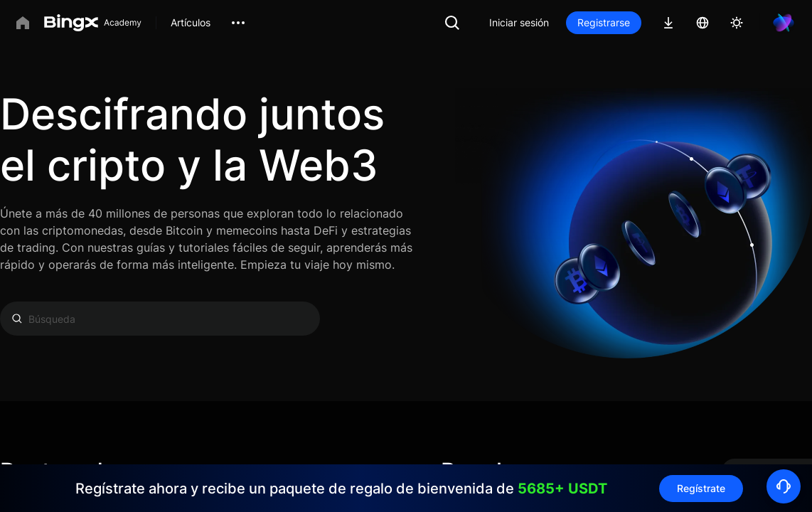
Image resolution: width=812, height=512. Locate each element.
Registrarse (604, 22)
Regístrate (701, 488)
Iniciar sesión (519, 22)
